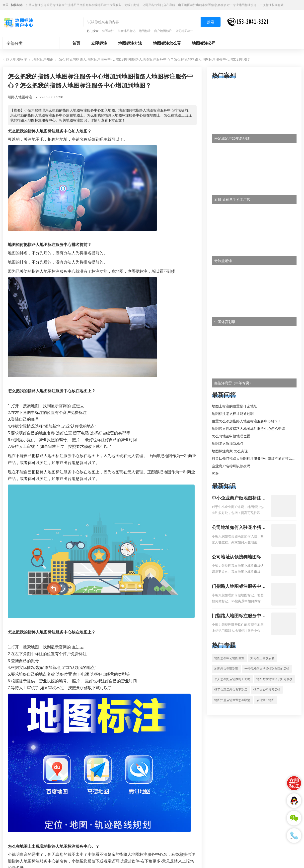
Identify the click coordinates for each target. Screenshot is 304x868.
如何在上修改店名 (262, 658)
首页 (76, 43)
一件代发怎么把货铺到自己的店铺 (267, 669)
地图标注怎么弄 (167, 43)
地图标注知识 (43, 59)
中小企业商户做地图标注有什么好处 (239, 498)
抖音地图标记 (127, 31)
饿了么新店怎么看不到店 (231, 690)
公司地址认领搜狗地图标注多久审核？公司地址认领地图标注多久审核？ (239, 557)
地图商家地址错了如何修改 (274, 679)
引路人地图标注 (15, 59)
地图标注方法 (130, 43)
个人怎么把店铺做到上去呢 (232, 679)
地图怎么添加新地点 (228, 444)
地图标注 (145, 31)
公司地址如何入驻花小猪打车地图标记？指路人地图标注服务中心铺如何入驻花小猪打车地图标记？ (239, 528)
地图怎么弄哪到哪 (226, 669)
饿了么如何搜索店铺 (267, 690)
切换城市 (17, 5)
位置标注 (108, 31)
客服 (215, 474)
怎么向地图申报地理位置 (231, 436)
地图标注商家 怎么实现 (230, 451)
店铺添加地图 (265, 700)
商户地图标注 (163, 31)
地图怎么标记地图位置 (229, 658)
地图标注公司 (204, 43)
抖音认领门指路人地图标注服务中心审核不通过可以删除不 (257, 459)
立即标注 (99, 43)
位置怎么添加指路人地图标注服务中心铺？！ (247, 421)
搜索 (211, 22)
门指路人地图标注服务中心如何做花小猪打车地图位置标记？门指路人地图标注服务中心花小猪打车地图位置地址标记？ (239, 587)
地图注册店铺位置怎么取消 (232, 700)
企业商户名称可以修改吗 (231, 466)
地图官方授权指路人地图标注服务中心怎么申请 (248, 429)
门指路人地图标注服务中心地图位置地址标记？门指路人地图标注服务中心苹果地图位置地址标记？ (239, 616)
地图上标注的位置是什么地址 (234, 406)
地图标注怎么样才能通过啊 (233, 414)
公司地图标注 (184, 31)
